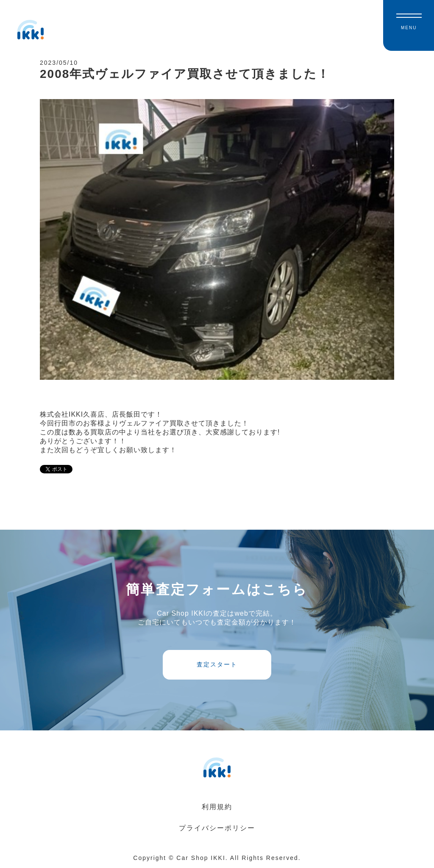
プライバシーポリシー (217, 828)
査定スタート (217, 664)
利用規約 (217, 807)
